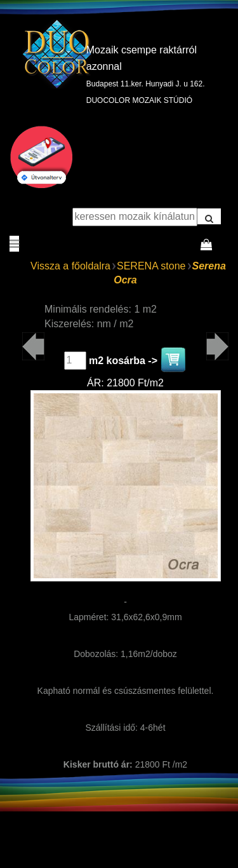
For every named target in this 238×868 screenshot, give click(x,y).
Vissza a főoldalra (70, 266)
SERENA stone (151, 266)
